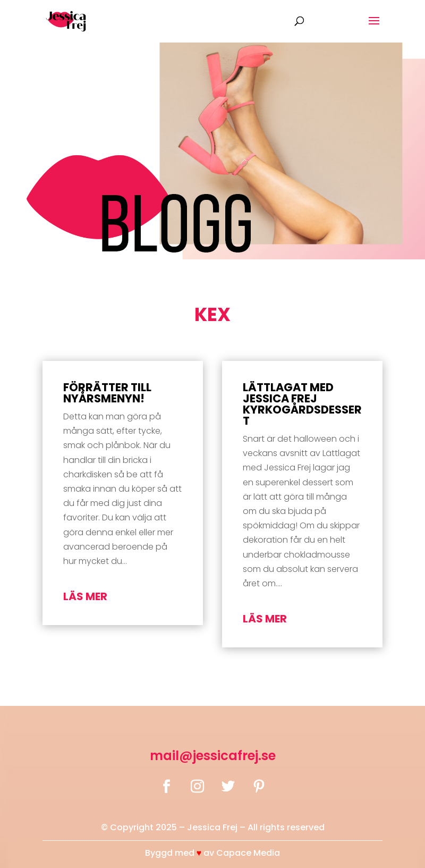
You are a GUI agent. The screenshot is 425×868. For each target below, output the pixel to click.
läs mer (85, 596)
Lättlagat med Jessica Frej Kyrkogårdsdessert (302, 404)
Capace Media (248, 853)
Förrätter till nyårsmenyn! (107, 393)
